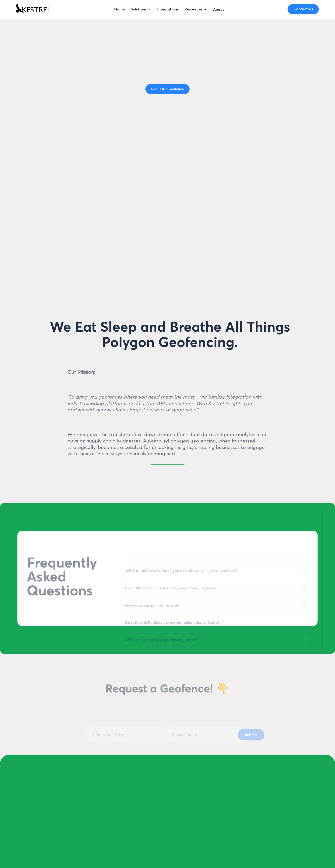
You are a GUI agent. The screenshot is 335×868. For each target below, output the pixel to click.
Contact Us (303, 9)
